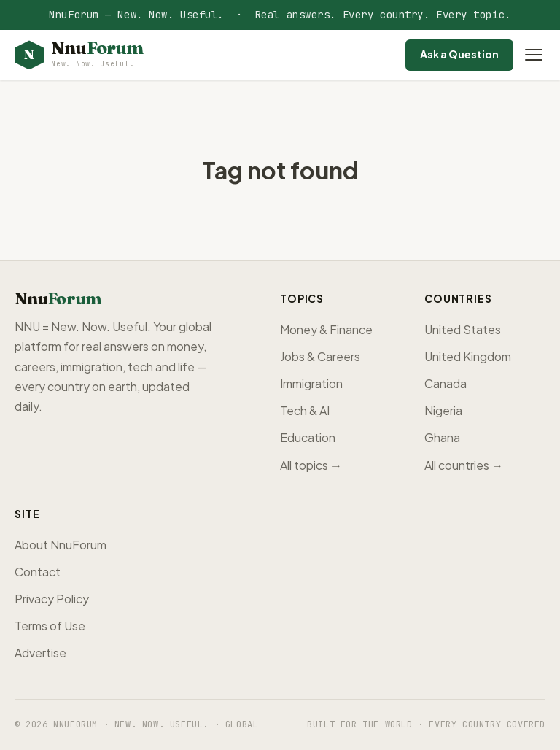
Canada (446, 383)
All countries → (464, 465)
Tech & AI (305, 410)
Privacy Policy (52, 599)
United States (463, 329)
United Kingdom (468, 356)
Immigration (311, 383)
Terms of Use (50, 626)
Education (308, 437)
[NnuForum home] (79, 55)
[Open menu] (534, 55)
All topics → (311, 465)
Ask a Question (459, 54)
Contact (38, 572)
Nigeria (443, 410)
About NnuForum (61, 545)
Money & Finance (326, 329)
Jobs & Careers (320, 356)
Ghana (442, 437)
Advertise (40, 653)
